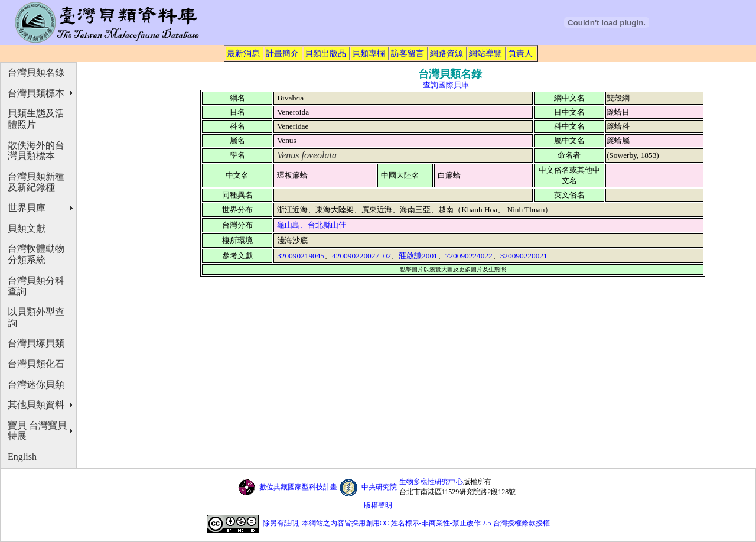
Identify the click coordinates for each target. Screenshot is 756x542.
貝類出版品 (325, 53)
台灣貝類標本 (36, 93)
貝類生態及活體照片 (36, 119)
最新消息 (243, 53)
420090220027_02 (361, 256)
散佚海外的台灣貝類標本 (36, 151)
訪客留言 (408, 53)
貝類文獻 (27, 228)
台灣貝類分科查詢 (36, 286)
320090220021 (524, 256)
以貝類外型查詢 (36, 317)
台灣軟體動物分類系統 (36, 254)
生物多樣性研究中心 (431, 482)
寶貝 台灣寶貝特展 (37, 431)
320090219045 (301, 256)
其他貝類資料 (36, 405)
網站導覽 (485, 53)
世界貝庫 (27, 208)
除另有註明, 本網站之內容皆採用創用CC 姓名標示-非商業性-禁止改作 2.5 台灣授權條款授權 (406, 523)
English (22, 457)
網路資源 (447, 53)
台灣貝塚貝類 (36, 343)
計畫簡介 (282, 53)
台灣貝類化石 (36, 364)
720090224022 (469, 256)
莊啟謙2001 (418, 256)
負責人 (520, 53)
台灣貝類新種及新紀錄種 (36, 182)
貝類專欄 (369, 53)
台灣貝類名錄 (36, 72)
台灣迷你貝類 (36, 384)
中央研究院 (379, 487)
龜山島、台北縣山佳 (312, 225)
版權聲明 (378, 505)
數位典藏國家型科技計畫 (298, 487)
